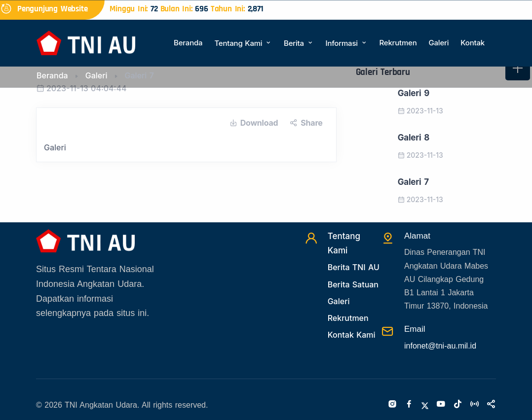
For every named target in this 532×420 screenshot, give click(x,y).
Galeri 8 (414, 138)
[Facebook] (409, 405)
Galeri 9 (414, 93)
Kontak (473, 43)
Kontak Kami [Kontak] (352, 335)
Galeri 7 (413, 182)
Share (306, 123)
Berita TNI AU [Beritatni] (354, 267)
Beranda (188, 43)
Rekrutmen (398, 43)
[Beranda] (86, 42)
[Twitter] (425, 405)
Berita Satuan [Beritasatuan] (353, 284)
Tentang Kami (243, 43)
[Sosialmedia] (491, 405)
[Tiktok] (457, 405)
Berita (299, 43)
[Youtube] (441, 405)
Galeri (438, 43)
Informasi (347, 43)
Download (254, 123)
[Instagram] (392, 405)
